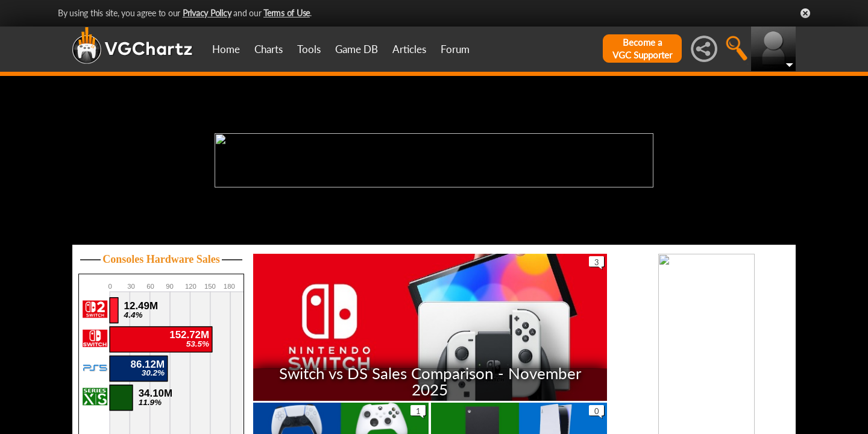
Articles (409, 49)
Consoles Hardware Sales (161, 259)
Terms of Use (287, 13)
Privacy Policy (207, 13)
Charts (269, 49)
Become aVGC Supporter (642, 49)
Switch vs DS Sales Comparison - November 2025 (430, 381)
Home (226, 49)
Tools (309, 49)
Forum (455, 49)
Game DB (357, 49)
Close (805, 13)
